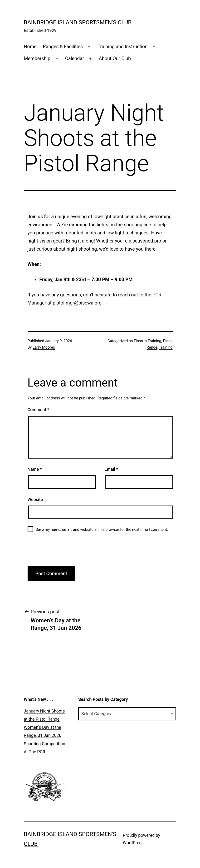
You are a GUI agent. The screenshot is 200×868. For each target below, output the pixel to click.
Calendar (75, 58)
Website (35, 499)
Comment (38, 410)
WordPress (133, 843)
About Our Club (115, 58)
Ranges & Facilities (63, 46)
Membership (37, 58)
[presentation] (64, 552)
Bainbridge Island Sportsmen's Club (78, 22)
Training (166, 347)
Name (35, 469)
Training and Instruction (122, 46)
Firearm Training (148, 341)
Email (111, 469)
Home (30, 46)
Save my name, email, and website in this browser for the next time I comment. (102, 530)
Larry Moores (44, 347)
